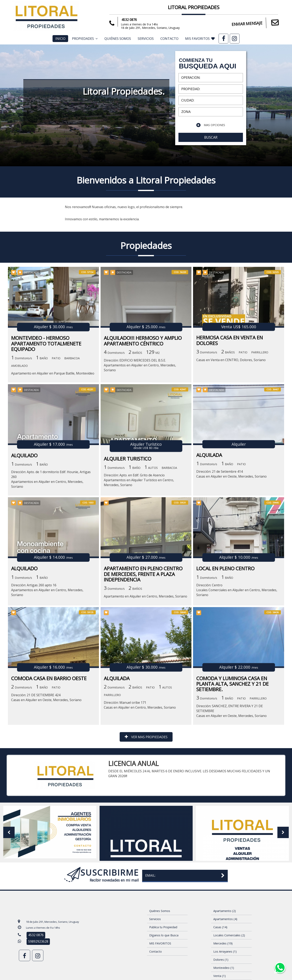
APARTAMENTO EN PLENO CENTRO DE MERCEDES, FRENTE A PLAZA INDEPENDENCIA (143, 638)
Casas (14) (220, 927)
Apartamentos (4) (225, 919)
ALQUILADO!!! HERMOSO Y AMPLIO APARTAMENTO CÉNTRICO (143, 409)
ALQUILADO (24, 521)
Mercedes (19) (223, 943)
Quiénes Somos (118, 38)
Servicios (146, 38)
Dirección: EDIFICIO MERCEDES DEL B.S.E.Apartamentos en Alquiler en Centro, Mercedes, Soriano (140, 433)
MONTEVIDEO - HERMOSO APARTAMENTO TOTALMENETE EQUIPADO (46, 412)
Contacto (169, 38)
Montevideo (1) (224, 968)
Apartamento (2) (225, 911)
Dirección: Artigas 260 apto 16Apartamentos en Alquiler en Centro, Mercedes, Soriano (47, 654)
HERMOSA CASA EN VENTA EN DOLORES (230, 409)
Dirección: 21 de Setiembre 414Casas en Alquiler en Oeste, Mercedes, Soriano (231, 540)
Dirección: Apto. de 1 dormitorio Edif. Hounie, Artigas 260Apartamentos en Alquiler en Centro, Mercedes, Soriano (51, 545)
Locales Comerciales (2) (229, 935)
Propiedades (85, 38)
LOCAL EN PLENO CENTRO (225, 632)
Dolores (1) (221, 960)
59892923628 (38, 941)
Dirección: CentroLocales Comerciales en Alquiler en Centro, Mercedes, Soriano (237, 654)
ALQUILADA (209, 521)
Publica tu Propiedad (163, 927)
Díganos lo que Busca (164, 935)
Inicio (60, 38)
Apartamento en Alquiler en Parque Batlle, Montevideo (53, 442)
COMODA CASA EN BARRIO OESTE (49, 748)
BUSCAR (211, 137)
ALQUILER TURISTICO (128, 525)
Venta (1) (220, 976)
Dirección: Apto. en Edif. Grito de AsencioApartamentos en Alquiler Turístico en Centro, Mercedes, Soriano (139, 546)
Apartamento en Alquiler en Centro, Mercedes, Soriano (145, 660)
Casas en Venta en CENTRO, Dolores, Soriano (231, 428)
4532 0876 (128, 20)
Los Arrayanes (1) (225, 951)
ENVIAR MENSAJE (256, 23)
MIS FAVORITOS (200, 38)
